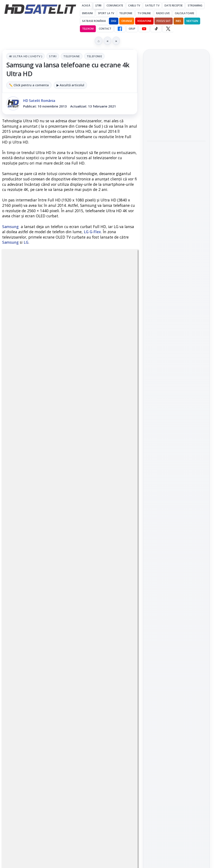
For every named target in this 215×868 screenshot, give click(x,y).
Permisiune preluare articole (176, 664)
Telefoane (72, 56)
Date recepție (174, 5)
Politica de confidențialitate (176, 693)
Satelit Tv (152, 5)
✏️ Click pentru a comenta (29, 85)
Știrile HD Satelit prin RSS (176, 570)
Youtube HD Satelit (176, 519)
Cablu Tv (134, 5)
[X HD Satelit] (168, 29)
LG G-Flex (92, 232)
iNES (178, 21)
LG (26, 242)
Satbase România (94, 21)
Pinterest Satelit (176, 556)
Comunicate (115, 5)
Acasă (86, 5)
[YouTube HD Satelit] (144, 29)
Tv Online (144, 13)
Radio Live (163, 13)
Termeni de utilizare (176, 678)
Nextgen (192, 21)
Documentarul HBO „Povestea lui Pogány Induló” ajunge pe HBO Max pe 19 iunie (174, 160)
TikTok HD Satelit (176, 531)
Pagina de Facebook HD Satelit (176, 475)
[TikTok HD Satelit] (156, 29)
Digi (153, 613)
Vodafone (144, 21)
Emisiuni (87, 13)
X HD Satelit (176, 544)
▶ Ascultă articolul (70, 85)
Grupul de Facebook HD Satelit (176, 493)
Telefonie (126, 13)
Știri (98, 5)
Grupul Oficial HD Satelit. (70, 403)
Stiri (53, 56)
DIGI (114, 21)
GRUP (132, 29)
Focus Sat (164, 21)
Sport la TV (106, 13)
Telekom (88, 29)
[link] (176, 99)
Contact (105, 29)
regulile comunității (73, 391)
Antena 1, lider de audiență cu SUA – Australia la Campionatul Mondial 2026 (176, 130)
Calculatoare (185, 13)
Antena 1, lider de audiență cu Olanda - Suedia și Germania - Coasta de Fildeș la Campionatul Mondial (173, 99)
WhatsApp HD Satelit (176, 507)
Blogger (142, 718)
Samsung (10, 227)
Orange (127, 21)
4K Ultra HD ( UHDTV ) (25, 56)
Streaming (195, 5)
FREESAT (168, 613)
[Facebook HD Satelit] (120, 29)
